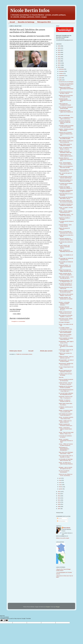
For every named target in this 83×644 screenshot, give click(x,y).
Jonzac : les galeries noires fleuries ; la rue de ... (65, 148)
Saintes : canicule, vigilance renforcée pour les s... (66, 212)
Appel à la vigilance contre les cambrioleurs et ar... (66, 170)
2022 (59, 55)
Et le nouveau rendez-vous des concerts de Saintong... (66, 201)
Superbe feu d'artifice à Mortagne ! (64, 219)
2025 (59, 48)
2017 (59, 65)
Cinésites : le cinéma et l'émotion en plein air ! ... (65, 401)
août (60, 78)
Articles (59, 518)
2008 (59, 507)
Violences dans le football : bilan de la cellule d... (65, 335)
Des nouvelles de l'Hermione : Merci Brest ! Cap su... (66, 198)
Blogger (58, 607)
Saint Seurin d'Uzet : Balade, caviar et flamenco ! (66, 319)
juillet (61, 80)
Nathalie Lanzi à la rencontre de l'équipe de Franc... (66, 96)
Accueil (12, 22)
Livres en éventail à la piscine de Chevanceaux (66, 380)
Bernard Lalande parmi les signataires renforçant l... (65, 371)
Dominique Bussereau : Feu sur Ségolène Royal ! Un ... (66, 281)
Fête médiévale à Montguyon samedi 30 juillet (66, 108)
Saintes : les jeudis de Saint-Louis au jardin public (66, 411)
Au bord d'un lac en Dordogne (66, 82)
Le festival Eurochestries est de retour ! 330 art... (66, 93)
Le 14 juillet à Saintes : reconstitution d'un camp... (66, 328)
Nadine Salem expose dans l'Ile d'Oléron (66, 404)
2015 (59, 492)
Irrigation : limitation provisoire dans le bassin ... (66, 130)
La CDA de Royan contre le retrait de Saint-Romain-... (66, 177)
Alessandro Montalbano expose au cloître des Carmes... (65, 122)
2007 (59, 509)
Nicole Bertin (67, 528)
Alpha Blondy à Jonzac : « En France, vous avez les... (66, 215)
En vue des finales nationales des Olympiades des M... (66, 394)
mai (60, 480)
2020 (59, 59)
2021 (59, 57)
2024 (59, 50)
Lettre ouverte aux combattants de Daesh (65, 104)
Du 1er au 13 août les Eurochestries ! (64, 471)
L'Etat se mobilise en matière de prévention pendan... (66, 291)
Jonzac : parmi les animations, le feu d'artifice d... (66, 346)
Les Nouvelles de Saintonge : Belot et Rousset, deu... (66, 460)
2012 (59, 498)
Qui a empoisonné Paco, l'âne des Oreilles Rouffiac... (66, 138)
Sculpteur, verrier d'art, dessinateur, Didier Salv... (66, 152)
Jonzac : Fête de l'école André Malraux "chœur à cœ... (66, 433)
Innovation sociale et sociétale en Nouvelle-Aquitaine (66, 126)
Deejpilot (48, 607)
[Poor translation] (6, 620)
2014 (59, 494)
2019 (59, 61)
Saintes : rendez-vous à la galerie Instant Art (65, 421)
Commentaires (61, 521)
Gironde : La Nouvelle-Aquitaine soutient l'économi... (64, 304)
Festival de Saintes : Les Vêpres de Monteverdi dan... (65, 267)
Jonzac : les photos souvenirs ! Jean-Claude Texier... (66, 418)
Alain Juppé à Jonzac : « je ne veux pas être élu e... (66, 278)
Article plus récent (16, 351)
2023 (59, 52)
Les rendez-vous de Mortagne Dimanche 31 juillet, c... (66, 84)
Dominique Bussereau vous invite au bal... (66, 288)
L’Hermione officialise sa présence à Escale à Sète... (66, 239)
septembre (62, 76)
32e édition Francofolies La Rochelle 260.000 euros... (66, 284)
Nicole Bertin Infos (30, 10)
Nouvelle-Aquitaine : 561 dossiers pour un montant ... (66, 299)
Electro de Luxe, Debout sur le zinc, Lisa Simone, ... (66, 475)
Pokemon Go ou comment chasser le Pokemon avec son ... (66, 134)
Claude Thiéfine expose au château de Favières (65, 145)
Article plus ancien (46, 351)
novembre (62, 71)
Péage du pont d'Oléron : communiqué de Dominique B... (66, 89)
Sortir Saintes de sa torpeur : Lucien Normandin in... (66, 415)
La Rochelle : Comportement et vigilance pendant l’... (66, 191)
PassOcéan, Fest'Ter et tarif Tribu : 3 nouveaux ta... (66, 397)
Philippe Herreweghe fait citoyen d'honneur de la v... (66, 271)
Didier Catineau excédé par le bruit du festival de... (66, 141)
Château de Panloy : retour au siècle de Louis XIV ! (66, 357)
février (61, 487)
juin (60, 478)
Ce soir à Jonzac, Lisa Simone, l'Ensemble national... (64, 247)
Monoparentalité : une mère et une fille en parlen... (66, 361)
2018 (59, 63)
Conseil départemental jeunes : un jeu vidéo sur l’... (66, 390)
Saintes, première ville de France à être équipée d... (66, 274)
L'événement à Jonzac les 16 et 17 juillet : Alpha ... (66, 350)
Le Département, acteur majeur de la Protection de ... (66, 112)
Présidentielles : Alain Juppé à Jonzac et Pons (66, 342)
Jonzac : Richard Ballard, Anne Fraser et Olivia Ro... (66, 163)
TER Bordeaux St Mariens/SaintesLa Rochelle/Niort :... (64, 449)
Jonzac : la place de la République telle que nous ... (66, 251)
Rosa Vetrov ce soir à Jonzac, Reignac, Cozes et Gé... (66, 295)
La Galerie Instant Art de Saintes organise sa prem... (66, 155)
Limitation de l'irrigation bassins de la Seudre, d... (66, 188)
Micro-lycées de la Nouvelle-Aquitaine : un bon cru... (66, 316)
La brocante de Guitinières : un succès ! (66, 436)
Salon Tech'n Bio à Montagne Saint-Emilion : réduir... (66, 453)
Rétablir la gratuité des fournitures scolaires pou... (66, 425)
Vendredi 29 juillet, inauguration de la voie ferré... (65, 100)
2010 (59, 502)
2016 (59, 67)
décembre (62, 69)
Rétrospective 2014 (44, 22)
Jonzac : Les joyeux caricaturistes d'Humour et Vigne (66, 441)
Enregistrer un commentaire (18, 321)
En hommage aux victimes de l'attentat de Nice (66, 259)
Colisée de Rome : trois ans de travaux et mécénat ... (66, 383)
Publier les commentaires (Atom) (24, 354)
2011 (59, 500)
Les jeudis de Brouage (64, 115)
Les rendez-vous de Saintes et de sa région (66, 184)
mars (60, 485)
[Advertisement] (31, 337)
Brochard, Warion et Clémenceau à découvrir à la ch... (66, 159)
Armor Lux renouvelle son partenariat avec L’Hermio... (66, 232)
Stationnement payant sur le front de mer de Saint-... (66, 181)
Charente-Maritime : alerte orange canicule (65, 225)
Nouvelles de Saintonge (26, 22)
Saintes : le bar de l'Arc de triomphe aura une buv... (65, 312)
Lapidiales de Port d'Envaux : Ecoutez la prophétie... (66, 387)
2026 (59, 46)
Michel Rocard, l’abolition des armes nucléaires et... (66, 364)
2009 (59, 504)
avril (60, 483)
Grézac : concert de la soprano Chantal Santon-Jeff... (66, 429)
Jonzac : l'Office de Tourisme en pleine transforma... (66, 445)
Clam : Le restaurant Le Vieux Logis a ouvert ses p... (66, 118)
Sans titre (61, 377)
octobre (61, 73)
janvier (61, 489)
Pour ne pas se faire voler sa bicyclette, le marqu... (66, 456)
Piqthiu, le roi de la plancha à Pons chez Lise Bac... (66, 167)
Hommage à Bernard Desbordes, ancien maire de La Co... (66, 308)
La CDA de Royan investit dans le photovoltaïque (65, 332)
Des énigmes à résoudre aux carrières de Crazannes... (66, 205)
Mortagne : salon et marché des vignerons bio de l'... (65, 468)
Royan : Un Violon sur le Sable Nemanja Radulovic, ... (66, 464)
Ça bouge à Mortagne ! (64, 322)
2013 (59, 496)
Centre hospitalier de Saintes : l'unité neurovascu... (66, 339)
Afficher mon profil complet (63, 538)
